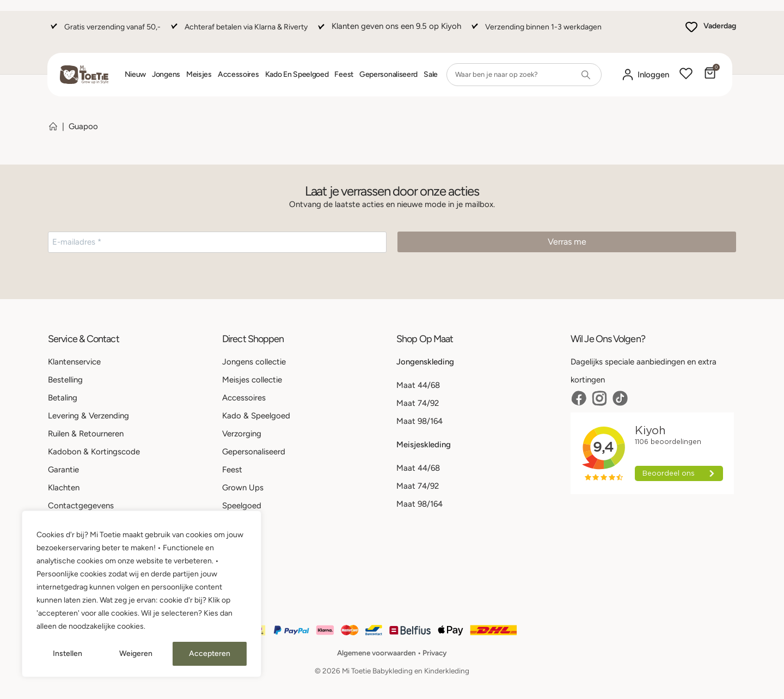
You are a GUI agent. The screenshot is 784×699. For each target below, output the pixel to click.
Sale (431, 74)
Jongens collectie (254, 362)
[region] (142, 594)
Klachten (64, 488)
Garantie (63, 470)
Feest (344, 74)
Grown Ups (243, 488)
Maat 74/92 (418, 403)
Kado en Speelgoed (297, 74)
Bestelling (65, 380)
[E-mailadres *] (217, 242)
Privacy (435, 653)
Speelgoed (242, 506)
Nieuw (136, 74)
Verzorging (242, 434)
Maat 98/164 (419, 421)
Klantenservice (74, 362)
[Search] (586, 75)
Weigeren (136, 654)
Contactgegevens (81, 506)
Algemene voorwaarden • (380, 653)
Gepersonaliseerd (388, 74)
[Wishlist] (686, 75)
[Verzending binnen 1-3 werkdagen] (535, 32)
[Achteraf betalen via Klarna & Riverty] (238, 32)
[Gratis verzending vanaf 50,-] (104, 32)
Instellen (68, 654)
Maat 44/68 (418, 385)
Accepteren (210, 654)
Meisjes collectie (252, 380)
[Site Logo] (84, 75)
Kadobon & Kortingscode (94, 452)
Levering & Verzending (88, 416)
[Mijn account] (645, 75)
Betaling (63, 398)
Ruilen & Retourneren (86, 434)
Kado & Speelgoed (256, 416)
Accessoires (238, 74)
